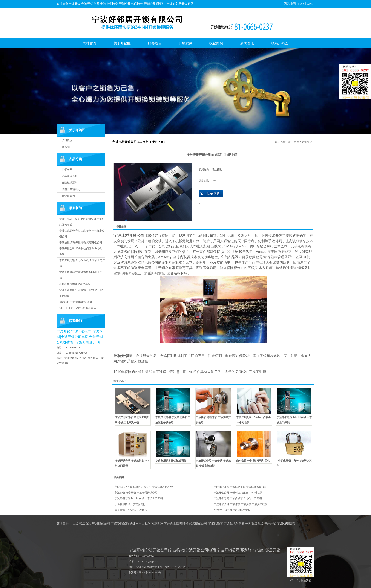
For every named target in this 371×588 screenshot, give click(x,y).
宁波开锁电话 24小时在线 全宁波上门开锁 (139, 498)
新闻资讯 (247, 43)
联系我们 (67, 147)
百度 (75, 523)
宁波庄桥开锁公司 (129, 235)
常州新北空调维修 (176, 523)
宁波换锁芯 (215, 523)
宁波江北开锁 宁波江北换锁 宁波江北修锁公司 (240, 487)
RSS (301, 4)
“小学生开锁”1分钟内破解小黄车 (78, 308)
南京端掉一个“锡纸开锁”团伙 (76, 302)
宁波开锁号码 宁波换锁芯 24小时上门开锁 (238, 498)
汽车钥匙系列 (70, 176)
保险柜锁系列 (70, 183)
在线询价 (211, 194)
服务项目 (155, 43)
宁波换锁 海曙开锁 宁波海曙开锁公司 (81, 243)
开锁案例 (185, 43)
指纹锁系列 (68, 196)
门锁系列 (67, 169)
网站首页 (90, 43)
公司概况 (67, 140)
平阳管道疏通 (254, 523)
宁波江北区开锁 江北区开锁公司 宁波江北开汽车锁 (144, 487)
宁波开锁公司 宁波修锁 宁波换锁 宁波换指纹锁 (241, 504)
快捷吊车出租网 (140, 523)
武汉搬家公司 (198, 523)
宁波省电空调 (286, 523)
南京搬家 (157, 523)
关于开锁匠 (122, 43)
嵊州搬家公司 (101, 523)
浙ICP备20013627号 (150, 573)
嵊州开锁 (270, 523)
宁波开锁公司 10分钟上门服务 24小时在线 (238, 493)
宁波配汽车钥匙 (234, 523)
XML (310, 4)
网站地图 (290, 4)
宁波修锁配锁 (120, 523)
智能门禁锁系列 (71, 189)
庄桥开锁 (121, 356)
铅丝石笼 (85, 523)
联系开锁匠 (280, 43)
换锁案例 (216, 43)
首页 (296, 142)
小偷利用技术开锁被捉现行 (75, 284)
